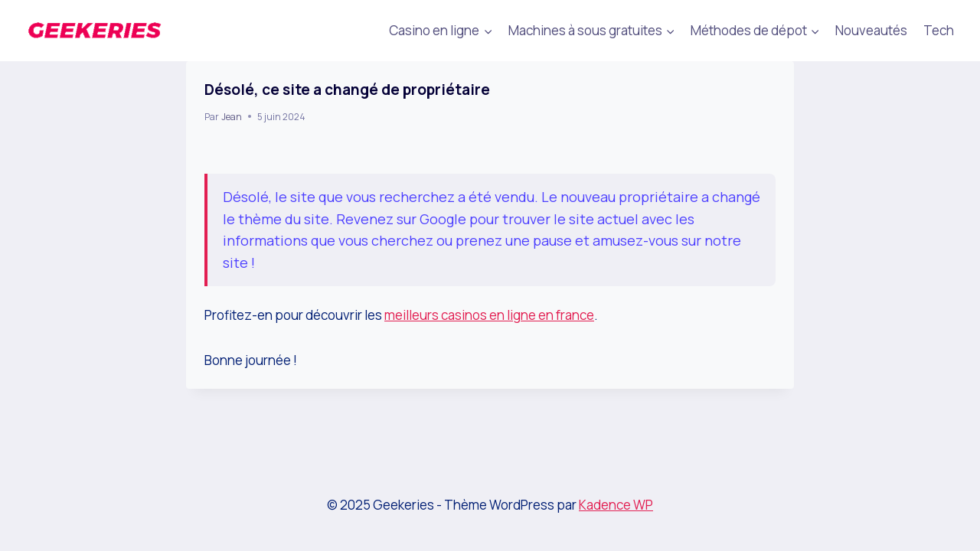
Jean (232, 117)
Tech (939, 30)
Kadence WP (616, 505)
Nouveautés (871, 30)
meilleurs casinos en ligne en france (489, 315)
